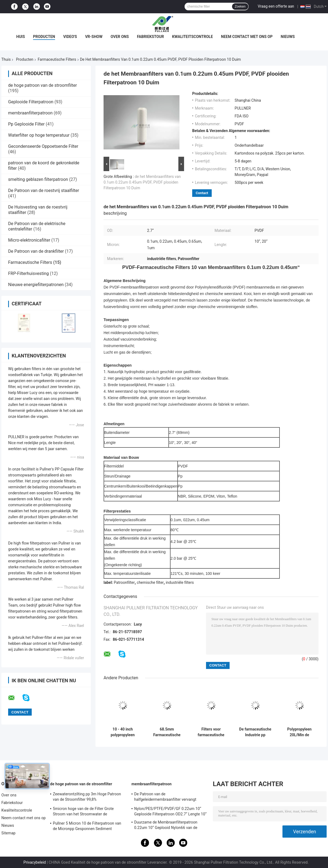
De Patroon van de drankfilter (36, 251)
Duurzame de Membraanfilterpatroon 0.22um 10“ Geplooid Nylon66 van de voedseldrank (166, 826)
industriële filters (180, 582)
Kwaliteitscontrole (193, 37)
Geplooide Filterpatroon (31, 102)
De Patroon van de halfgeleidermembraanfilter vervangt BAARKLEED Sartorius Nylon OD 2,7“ (165, 797)
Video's (70, 37)
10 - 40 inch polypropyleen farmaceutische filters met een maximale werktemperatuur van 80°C (123, 732)
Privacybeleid (35, 862)
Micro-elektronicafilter (29, 240)
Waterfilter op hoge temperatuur (39, 135)
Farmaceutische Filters (57, 59)
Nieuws (288, 37)
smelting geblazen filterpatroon (38, 179)
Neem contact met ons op (247, 37)
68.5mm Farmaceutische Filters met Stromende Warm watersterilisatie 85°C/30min (167, 732)
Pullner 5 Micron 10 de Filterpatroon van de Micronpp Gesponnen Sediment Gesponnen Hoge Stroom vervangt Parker (88, 827)
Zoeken (240, 7)
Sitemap (8, 833)
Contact (202, 193)
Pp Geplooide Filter (26, 124)
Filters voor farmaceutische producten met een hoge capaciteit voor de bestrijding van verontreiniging (211, 732)
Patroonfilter (124, 582)
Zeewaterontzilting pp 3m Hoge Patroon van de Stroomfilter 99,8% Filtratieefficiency (87, 797)
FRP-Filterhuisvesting (28, 273)
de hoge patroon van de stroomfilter (43, 85)
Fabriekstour (150, 37)
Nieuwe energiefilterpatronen (36, 285)
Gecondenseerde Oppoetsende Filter (43, 146)
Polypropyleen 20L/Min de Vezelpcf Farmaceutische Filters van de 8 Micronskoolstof (299, 732)
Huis (21, 37)
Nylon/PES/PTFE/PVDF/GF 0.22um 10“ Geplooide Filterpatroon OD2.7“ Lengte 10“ (170, 811)
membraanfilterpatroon (30, 113)
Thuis (6, 59)
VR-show (94, 37)
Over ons (120, 37)
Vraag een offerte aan (276, 6)
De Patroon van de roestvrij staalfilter (44, 190)
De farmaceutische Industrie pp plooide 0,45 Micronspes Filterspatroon (255, 732)
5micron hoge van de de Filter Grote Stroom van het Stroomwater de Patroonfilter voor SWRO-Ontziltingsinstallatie (83, 812)
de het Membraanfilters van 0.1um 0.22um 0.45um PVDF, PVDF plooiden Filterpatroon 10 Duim (142, 182)
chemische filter (150, 582)
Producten (44, 37)
